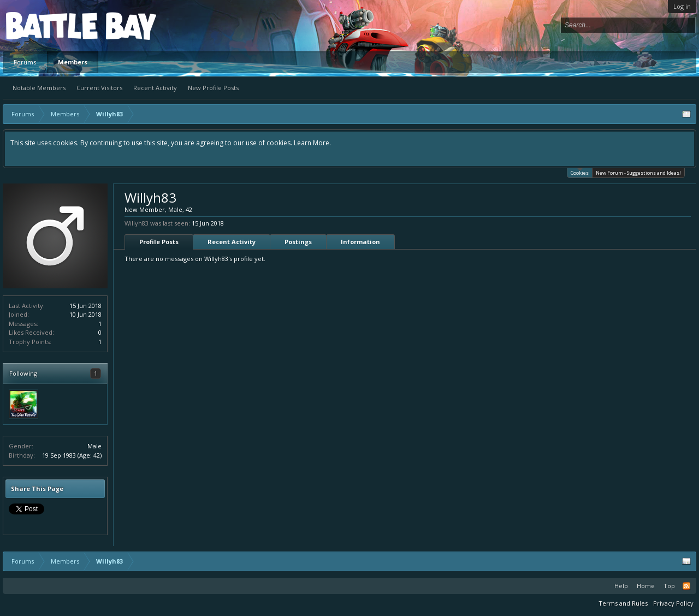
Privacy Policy (673, 603)
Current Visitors (99, 88)
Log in (682, 6)
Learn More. (312, 143)
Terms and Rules (623, 603)
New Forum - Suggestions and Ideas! (638, 173)
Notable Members (39, 88)
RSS (686, 586)
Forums (25, 62)
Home (646, 586)
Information (360, 242)
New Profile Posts (213, 88)
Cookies (580, 172)
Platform (46, 25)
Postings (298, 242)
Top (669, 586)
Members (73, 62)
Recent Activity (155, 88)
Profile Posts (159, 242)
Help (621, 586)
